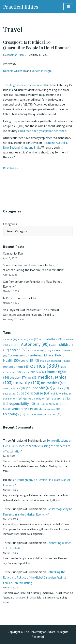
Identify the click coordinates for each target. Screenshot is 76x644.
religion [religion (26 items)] (43, 399)
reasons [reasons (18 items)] (29, 399)
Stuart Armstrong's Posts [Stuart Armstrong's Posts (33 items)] (23, 409)
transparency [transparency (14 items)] (34, 414)
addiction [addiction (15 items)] (24, 340)
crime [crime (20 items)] (45, 361)
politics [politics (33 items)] (61, 388)
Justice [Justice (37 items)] (18, 377)
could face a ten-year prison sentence (42, 131)
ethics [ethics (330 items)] (45, 366)
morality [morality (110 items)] (27, 382)
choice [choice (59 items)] (19, 350)
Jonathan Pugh (15, 55)
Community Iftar (13, 253)
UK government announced (26, 85)
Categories (10, 224)
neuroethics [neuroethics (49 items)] (53, 383)
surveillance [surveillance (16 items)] (52, 409)
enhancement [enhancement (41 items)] (16, 367)
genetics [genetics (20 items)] (28, 372)
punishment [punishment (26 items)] (13, 399)
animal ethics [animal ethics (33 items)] (51, 339)
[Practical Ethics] (21, 7)
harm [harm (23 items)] (41, 372)
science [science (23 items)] (51, 404)
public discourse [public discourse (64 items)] (33, 393)
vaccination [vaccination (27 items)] (52, 414)
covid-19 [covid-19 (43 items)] (30, 360)
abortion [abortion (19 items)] (10, 339)
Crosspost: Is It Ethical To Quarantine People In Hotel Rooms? (36, 45)
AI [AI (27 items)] (35, 339)
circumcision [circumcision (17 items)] (37, 350)
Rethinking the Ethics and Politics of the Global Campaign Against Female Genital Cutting (35, 577)
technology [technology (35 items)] (14, 414)
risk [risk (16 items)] (40, 404)
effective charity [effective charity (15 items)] (60, 361)
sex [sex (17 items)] (62, 404)
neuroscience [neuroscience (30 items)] (14, 388)
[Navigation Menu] (68, 7)
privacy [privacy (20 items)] (9, 394)
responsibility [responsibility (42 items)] (22, 404)
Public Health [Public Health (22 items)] (61, 394)
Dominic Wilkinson (14, 71)
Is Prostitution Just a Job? (20, 298)
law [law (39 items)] (32, 377)
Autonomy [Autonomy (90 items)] (35, 344)
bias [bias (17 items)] (54, 345)
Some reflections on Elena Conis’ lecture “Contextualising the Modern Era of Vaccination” (38, 446)
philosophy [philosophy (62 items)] (39, 388)
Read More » (11, 168)
